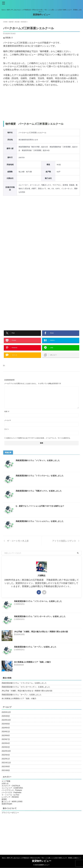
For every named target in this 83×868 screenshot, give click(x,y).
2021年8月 (6, 775)
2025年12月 (6, 716)
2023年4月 (6, 748)
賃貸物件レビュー (41, 15)
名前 (7, 416)
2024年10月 (6, 724)
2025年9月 (6, 720)
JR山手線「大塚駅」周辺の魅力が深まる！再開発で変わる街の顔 (43, 636)
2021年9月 (6, 771)
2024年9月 (6, 728)
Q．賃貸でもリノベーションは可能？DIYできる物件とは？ (41, 510)
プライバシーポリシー (10, 817)
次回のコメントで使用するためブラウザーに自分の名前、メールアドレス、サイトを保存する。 (39, 442)
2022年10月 (6, 755)
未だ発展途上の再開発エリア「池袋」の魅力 (34, 666)
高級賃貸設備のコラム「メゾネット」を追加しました (39, 465)
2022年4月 (6, 759)
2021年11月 (6, 767)
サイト (7, 433)
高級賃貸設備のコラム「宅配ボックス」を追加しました (40, 495)
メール (8, 425)
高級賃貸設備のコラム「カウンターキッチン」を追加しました (41, 621)
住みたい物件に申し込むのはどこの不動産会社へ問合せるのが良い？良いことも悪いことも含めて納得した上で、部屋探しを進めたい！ (41, 858)
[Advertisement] (41, 104)
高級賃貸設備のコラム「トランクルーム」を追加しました (41, 480)
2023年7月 (6, 744)
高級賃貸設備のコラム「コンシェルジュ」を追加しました (41, 526)
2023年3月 (6, 751)
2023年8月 (6, 740)
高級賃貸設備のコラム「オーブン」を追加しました (36, 651)
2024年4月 (6, 732)
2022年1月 (6, 763)
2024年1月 (6, 736)
